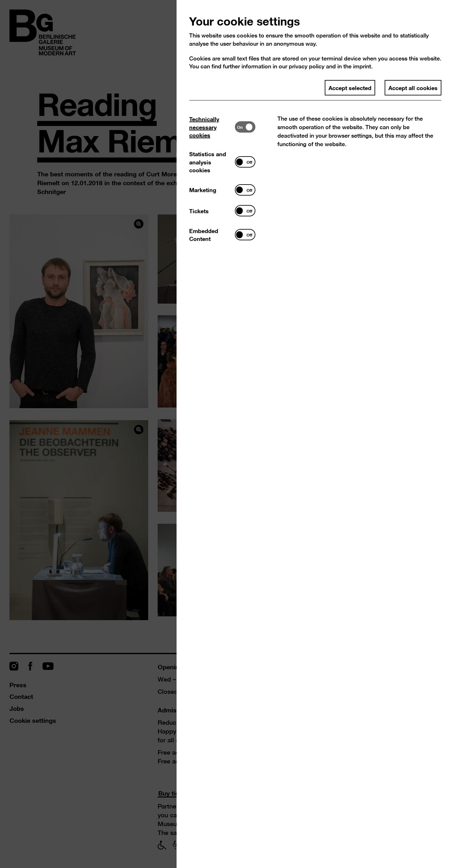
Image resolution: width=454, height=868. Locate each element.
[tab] (212, 127)
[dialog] (227, 434)
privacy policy (307, 66)
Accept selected (350, 88)
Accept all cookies (413, 88)
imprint (362, 66)
